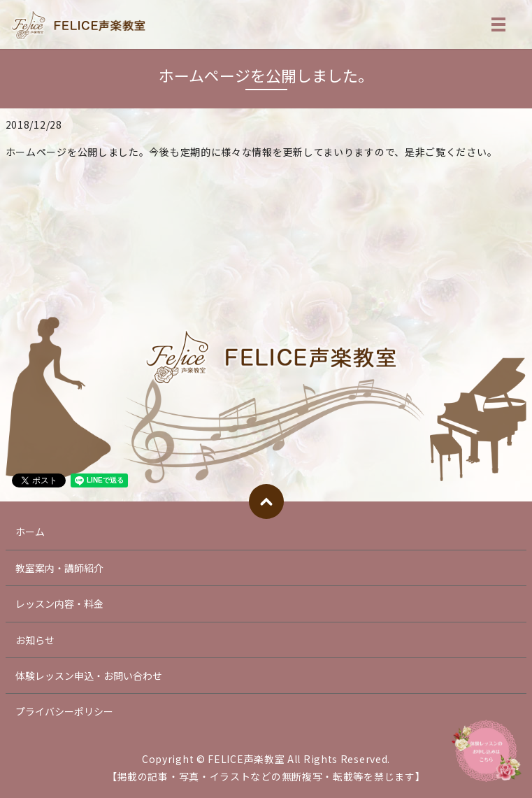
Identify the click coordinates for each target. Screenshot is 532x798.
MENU (498, 27)
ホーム (30, 532)
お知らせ (35, 640)
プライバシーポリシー (64, 711)
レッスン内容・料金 (59, 604)
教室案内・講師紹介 (59, 568)
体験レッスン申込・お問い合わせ (89, 676)
